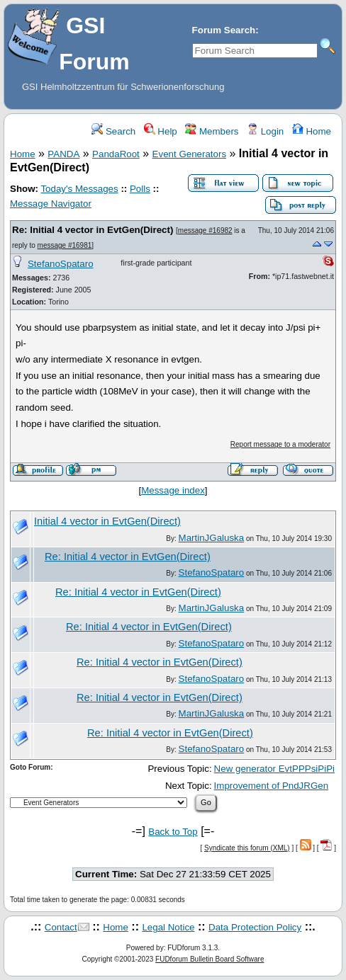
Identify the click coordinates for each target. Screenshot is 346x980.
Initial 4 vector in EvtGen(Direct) (107, 521)
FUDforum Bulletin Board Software (210, 959)
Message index (173, 490)
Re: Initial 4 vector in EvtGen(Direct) (93, 230)
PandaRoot (116, 154)
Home (312, 131)
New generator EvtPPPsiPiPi (274, 769)
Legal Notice (168, 927)
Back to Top (173, 832)
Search (113, 131)
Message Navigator (51, 204)
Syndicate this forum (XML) (247, 848)
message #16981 (65, 245)
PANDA (63, 154)
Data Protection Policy (255, 927)
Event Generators (189, 154)
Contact (61, 927)
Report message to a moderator (280, 444)
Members (212, 131)
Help (161, 131)
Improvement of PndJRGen (272, 786)
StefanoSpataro (61, 264)
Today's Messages (79, 189)
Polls (140, 189)
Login (265, 131)
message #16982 (205, 230)
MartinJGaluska (212, 538)
